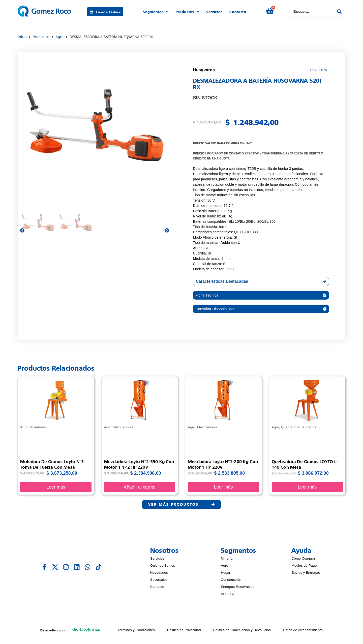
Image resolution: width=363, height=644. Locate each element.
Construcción (231, 582)
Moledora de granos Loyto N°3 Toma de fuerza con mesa (52, 466)
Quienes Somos (163, 568)
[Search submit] (339, 12)
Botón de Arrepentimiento (303, 632)
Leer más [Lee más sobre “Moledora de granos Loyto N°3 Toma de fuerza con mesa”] (56, 488)
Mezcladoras (123, 429)
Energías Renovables (238, 589)
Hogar (226, 575)
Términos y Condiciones (136, 632)
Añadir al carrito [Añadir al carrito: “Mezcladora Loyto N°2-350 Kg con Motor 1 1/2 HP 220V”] (140, 488)
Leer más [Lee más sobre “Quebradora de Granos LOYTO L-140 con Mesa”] (307, 488)
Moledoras (38, 429)
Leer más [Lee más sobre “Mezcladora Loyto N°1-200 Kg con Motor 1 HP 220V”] (223, 488)
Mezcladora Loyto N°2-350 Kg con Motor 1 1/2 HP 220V (139, 466)
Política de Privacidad (184, 632)
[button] (261, 296)
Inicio (22, 37)
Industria (228, 596)
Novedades (159, 575)
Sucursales (159, 582)
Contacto (157, 589)
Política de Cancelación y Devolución (242, 632)
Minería (227, 561)
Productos (41, 37)
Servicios (157, 561)
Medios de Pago (304, 568)
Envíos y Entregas (306, 575)
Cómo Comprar (303, 561)
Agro (59, 37)
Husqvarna (204, 70)
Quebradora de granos (299, 429)
